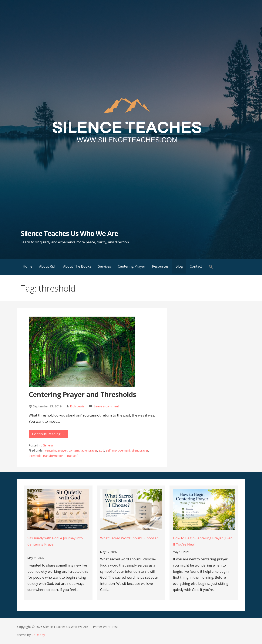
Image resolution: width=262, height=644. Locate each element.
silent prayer (140, 450)
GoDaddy (38, 635)
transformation (53, 456)
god (102, 450)
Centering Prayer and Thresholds (82, 394)
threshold (35, 456)
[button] (211, 267)
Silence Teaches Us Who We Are (69, 233)
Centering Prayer (132, 266)
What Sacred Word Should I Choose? (129, 538)
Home (28, 266)
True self (71, 456)
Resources (160, 266)
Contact (196, 266)
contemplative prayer (83, 450)
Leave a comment (106, 406)
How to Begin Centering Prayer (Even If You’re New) (203, 541)
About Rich (48, 266)
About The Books (77, 266)
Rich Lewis (77, 406)
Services (105, 266)
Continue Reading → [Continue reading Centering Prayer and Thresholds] (48, 434)
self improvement (118, 450)
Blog (179, 266)
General (48, 445)
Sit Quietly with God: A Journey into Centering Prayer (55, 541)
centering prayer (56, 450)
